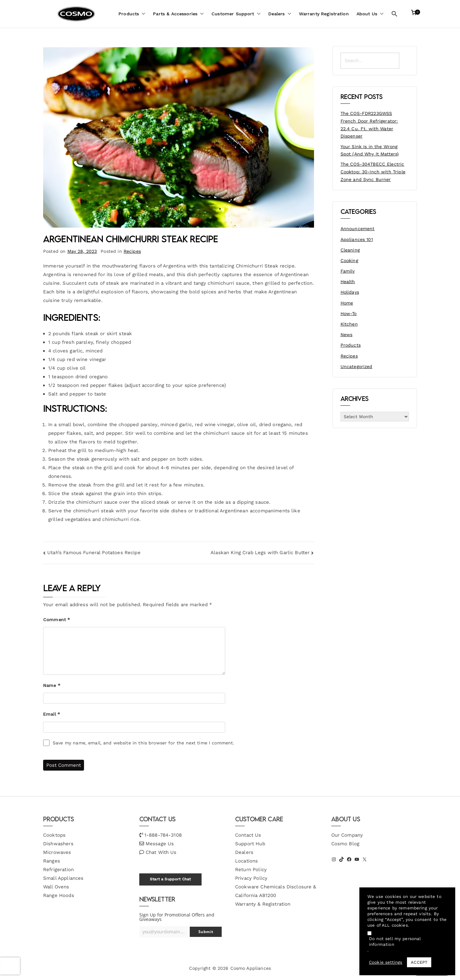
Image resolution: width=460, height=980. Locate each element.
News (347, 335)
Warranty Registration (324, 14)
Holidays (350, 292)
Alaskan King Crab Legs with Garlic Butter (260, 553)
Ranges (52, 861)
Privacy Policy (251, 878)
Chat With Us (161, 852)
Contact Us (248, 835)
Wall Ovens (56, 887)
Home (347, 303)
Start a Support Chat (170, 879)
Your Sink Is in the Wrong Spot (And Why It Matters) (370, 150)
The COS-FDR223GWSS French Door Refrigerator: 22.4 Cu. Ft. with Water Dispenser (369, 125)
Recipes (132, 251)
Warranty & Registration (263, 904)
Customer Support (236, 14)
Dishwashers (58, 844)
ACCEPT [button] (419, 962)
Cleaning (350, 250)
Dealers (280, 14)
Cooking (349, 260)
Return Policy (251, 870)
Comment (57, 620)
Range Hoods (59, 895)
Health (348, 282)
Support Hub (250, 844)
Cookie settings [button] (386, 962)
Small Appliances (63, 878)
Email (52, 714)
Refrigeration (58, 870)
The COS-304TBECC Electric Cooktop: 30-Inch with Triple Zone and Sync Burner (373, 172)
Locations (246, 861)
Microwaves (57, 852)
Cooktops (54, 835)
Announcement (358, 229)
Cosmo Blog (345, 844)
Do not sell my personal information (395, 942)
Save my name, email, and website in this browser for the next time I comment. (144, 743)
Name (52, 685)
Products (132, 14)
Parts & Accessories (178, 14)
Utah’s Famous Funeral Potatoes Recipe (94, 553)
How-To (349, 313)
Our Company (347, 835)
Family (348, 271)
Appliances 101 (357, 239)
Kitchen (349, 324)
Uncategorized (356, 366)
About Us (370, 14)
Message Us (160, 844)
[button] (142, 14)
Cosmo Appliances (251, 968)
